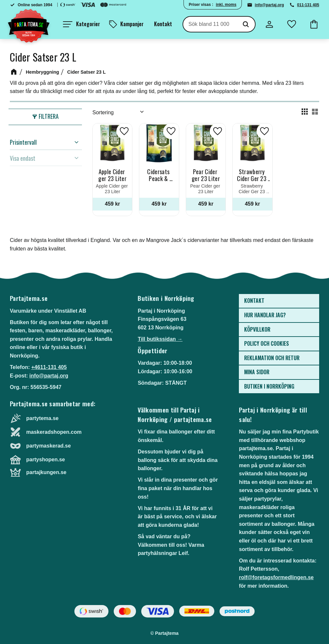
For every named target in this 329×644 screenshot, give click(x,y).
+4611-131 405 (49, 367)
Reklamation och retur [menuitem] (272, 358)
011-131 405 (308, 5)
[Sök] (246, 24)
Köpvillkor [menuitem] (257, 329)
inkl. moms (226, 5)
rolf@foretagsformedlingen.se (276, 577)
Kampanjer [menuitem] (132, 24)
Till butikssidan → (160, 339)
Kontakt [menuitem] (163, 24)
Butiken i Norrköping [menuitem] (269, 386)
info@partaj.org (270, 5)
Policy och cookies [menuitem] (267, 343)
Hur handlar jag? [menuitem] (265, 315)
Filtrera (49, 116)
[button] (81, 24)
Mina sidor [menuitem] (257, 372)
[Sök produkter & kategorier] (210, 24)
